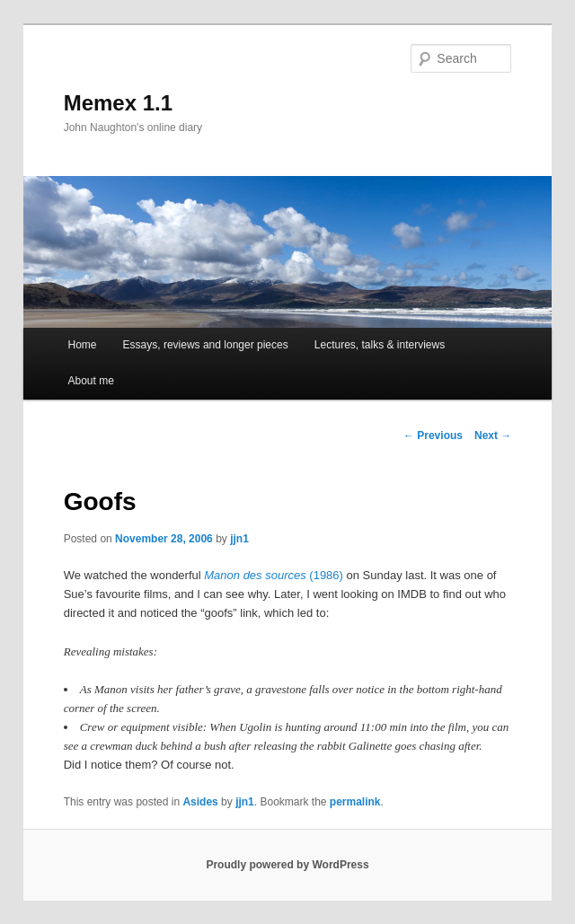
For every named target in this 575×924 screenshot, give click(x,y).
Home (82, 345)
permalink (355, 802)
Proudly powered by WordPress (287, 865)
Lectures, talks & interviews (380, 345)
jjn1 (239, 539)
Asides (200, 802)
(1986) (274, 575)
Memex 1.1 (118, 103)
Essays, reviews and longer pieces (206, 345)
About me (90, 381)
